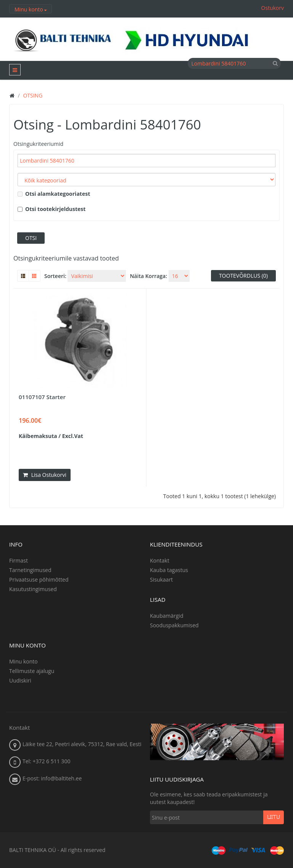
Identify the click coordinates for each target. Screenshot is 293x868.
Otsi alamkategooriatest (54, 194)
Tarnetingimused (30, 570)
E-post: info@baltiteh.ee (52, 778)
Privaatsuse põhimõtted (39, 579)
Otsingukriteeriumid (38, 144)
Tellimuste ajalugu (32, 671)
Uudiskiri (20, 680)
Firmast (19, 560)
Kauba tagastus (169, 570)
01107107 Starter (42, 397)
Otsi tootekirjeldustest (52, 209)
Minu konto (23, 661)
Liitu (274, 817)
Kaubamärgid (167, 616)
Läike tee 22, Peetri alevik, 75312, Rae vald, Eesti (82, 744)
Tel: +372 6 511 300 (46, 761)
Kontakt (160, 560)
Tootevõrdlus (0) (243, 276)
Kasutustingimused (33, 589)
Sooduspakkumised (174, 625)
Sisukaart (161, 579)
